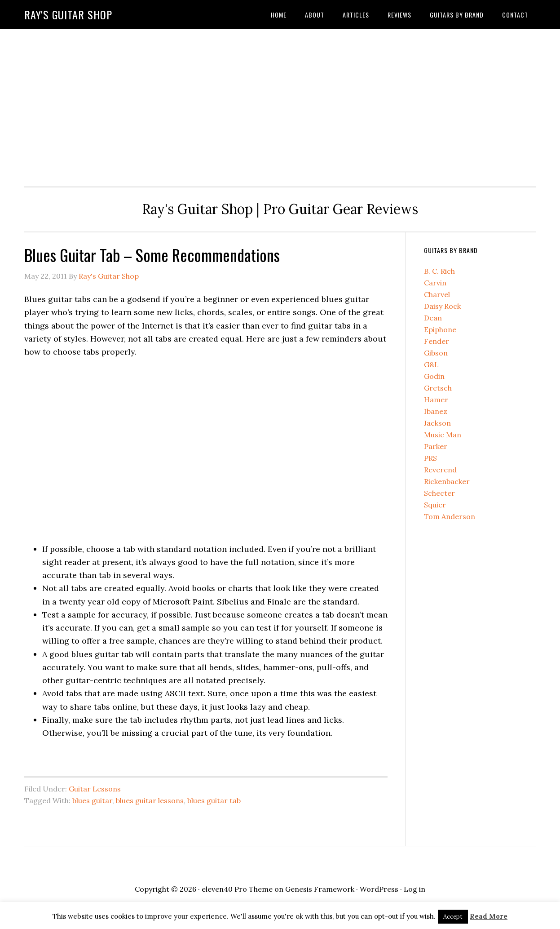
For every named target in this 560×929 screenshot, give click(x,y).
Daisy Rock (442, 306)
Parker (436, 446)
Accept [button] (453, 917)
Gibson (436, 353)
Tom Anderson (450, 516)
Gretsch (438, 388)
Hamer (436, 400)
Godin (434, 376)
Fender (437, 341)
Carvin (435, 283)
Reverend (440, 470)
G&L (431, 364)
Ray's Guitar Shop (68, 14)
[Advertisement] (280, 105)
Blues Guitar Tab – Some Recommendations (152, 255)
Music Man (443, 435)
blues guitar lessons (150, 800)
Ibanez (436, 411)
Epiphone (440, 329)
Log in (414, 889)
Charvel (437, 294)
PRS (430, 458)
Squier (435, 505)
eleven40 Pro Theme (237, 889)
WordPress (379, 889)
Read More (489, 916)
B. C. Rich (439, 271)
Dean (433, 318)
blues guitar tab (214, 800)
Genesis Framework (320, 889)
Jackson (437, 423)
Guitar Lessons (95, 789)
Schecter (439, 493)
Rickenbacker (447, 481)
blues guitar (92, 800)
